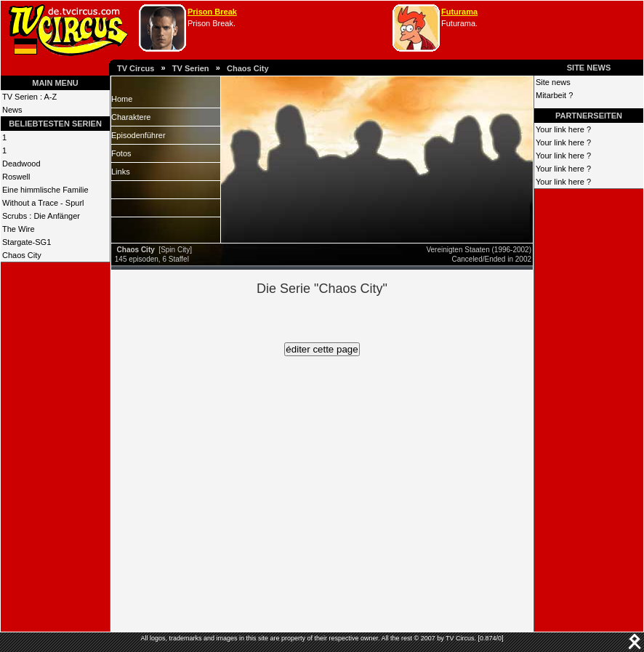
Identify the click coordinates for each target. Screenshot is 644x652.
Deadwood (21, 164)
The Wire (19, 229)
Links (121, 172)
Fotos (121, 153)
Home (122, 99)
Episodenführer (138, 135)
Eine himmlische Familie (45, 190)
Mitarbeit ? (554, 95)
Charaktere (131, 117)
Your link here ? (563, 129)
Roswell (16, 177)
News (12, 110)
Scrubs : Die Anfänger (41, 216)
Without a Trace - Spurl (43, 203)
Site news (553, 82)
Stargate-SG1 (27, 242)
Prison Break (212, 12)
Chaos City (247, 68)
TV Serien (191, 68)
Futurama (459, 12)
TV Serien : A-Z (29, 97)
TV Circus (136, 68)
